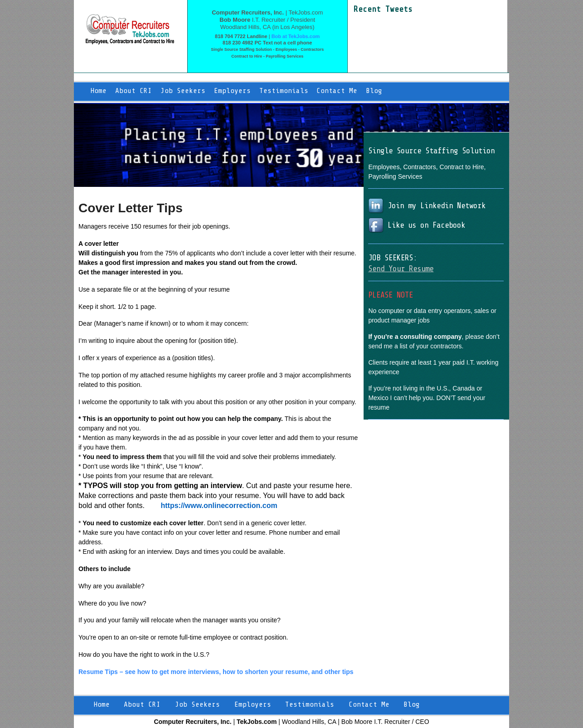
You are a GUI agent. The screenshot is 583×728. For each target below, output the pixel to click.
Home (98, 91)
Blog (374, 91)
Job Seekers (183, 91)
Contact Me (337, 91)
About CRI (134, 91)
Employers (232, 91)
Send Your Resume (401, 269)
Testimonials (284, 91)
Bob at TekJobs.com (296, 36)
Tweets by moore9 (379, 19)
